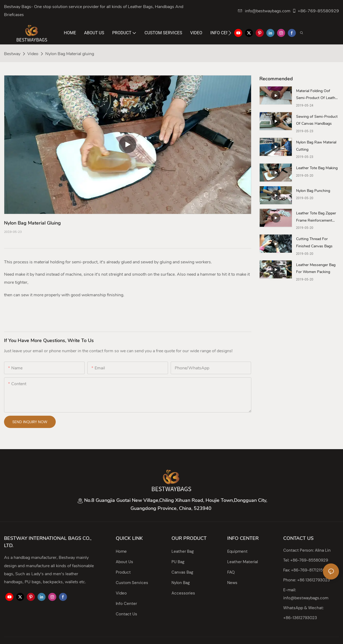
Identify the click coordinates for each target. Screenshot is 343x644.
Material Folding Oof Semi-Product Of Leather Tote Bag (317, 95)
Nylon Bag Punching (313, 191)
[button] (230, 33)
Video (33, 54)
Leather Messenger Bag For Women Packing (316, 268)
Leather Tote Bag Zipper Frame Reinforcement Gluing (316, 217)
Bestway (12, 54)
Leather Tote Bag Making (317, 168)
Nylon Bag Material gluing (70, 54)
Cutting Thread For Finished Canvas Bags (314, 243)
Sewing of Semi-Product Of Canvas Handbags (317, 120)
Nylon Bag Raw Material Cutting (316, 146)
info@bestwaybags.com (264, 11)
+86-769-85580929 (316, 11)
